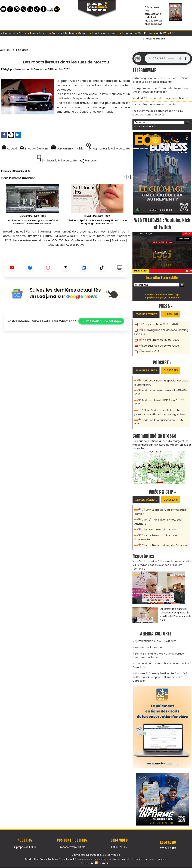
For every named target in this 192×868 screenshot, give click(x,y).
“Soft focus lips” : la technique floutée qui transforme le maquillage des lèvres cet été (97, 222)
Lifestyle (67, 33)
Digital (42, 33)
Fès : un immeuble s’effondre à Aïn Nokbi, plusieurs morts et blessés (158, 113)
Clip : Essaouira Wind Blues (159, 529)
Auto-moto (109, 33)
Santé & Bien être (14, 236)
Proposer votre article (72, 847)
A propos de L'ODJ (25, 847)
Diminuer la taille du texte (57, 161)
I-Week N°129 (151, 351)
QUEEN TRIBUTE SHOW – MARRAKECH (157, 641)
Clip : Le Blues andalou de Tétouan (164, 545)
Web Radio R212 (168, 848)
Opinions (126, 33)
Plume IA (32, 232)
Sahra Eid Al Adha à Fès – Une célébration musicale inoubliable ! (159, 655)
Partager (88, 161)
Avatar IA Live (75, 245)
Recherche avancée (145, 126)
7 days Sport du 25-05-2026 (161, 340)
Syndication (105, 863)
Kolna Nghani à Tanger (149, 647)
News (21, 33)
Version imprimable (67, 149)
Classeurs (171, 314)
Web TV (160, 33)
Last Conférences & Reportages (87, 240)
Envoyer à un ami (34, 149)
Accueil (6, 50)
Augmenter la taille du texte (108, 149)
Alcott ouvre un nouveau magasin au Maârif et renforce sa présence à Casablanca (33, 222)
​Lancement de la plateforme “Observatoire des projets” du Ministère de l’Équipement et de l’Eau (175, 614)
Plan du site (87, 863)
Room (111, 236)
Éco (31, 33)
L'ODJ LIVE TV (119, 847)
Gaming (45, 232)
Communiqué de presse (70, 232)
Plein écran (183, 239)
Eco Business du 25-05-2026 (161, 346)
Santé (54, 33)
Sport (94, 33)
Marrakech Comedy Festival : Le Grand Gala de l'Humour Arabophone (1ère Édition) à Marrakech (160, 677)
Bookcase (118, 240)
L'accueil (8, 33)
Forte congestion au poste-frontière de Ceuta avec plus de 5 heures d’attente (161, 80)
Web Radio (143, 33)
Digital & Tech (118, 232)
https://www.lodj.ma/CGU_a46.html (162, 298)
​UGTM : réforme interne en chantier (154, 105)
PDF (171, 33)
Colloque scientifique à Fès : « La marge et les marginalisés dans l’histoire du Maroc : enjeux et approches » (162, 445)
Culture (82, 33)
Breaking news (13, 232)
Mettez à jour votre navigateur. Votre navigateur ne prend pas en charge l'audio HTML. (168, 59)
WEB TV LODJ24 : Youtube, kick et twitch (162, 224)
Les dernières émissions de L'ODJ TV (38, 240)
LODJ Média (55, 245)
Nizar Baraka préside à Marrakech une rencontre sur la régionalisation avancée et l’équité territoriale (162, 565)
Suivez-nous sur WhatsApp (101, 321)
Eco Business (97, 232)
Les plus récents (146, 314)
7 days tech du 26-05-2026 (160, 324)
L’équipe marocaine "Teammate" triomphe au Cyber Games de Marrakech (161, 90)
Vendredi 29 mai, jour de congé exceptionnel (160, 98)
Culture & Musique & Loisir (59, 236)
